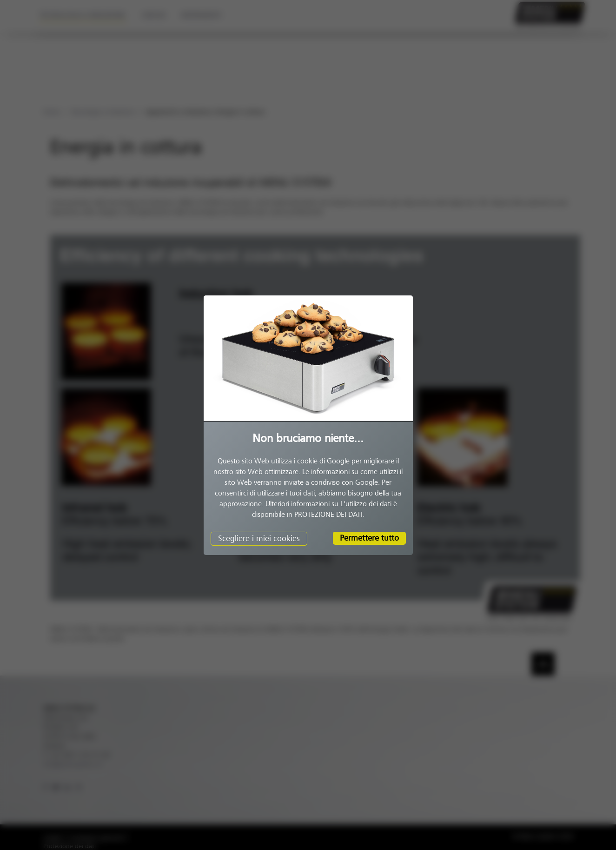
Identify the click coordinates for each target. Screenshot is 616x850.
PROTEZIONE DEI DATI (328, 515)
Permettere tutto (369, 538)
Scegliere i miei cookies (259, 538)
